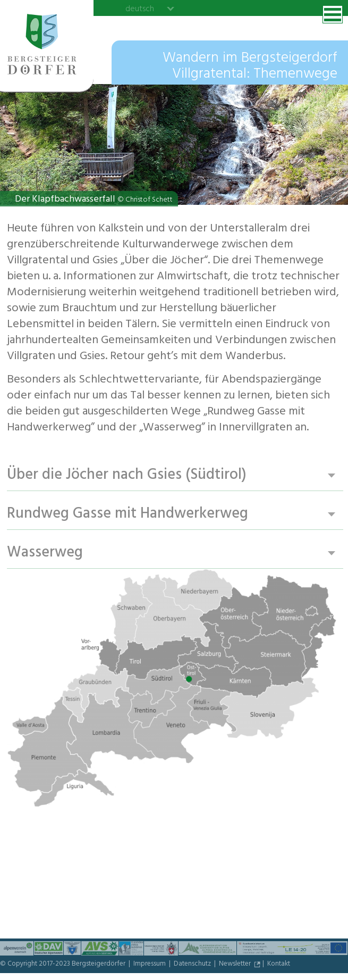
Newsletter (236, 965)
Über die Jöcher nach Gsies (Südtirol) (127, 475)
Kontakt (279, 965)
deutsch (140, 9)
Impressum (150, 965)
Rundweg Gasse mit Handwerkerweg (128, 514)
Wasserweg (45, 553)
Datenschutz (193, 965)
